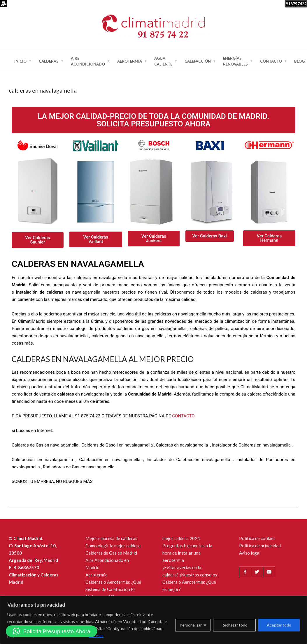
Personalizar (191, 625)
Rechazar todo (234, 625)
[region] (153, 620)
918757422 (296, 4)
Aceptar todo (279, 625)
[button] (51, 631)
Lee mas (96, 635)
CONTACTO (183, 416)
